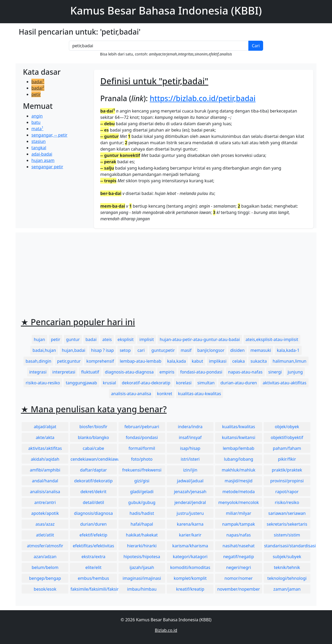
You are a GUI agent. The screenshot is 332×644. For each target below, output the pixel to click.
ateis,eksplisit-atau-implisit (272, 339)
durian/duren (93, 524)
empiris (167, 372)
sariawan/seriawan (287, 513)
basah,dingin (38, 361)
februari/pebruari (142, 427)
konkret (165, 394)
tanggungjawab (81, 383)
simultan (206, 383)
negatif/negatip (239, 557)
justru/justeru (190, 513)
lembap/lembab (239, 448)
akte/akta (45, 437)
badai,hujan (44, 350)
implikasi (218, 361)
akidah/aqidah (45, 459)
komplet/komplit (190, 578)
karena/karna (190, 524)
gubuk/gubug (142, 502)
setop (125, 350)
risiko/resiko (287, 502)
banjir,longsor (211, 350)
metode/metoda (239, 492)
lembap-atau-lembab (141, 361)
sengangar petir (47, 167)
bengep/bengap (45, 578)
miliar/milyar (239, 513)
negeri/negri (239, 567)
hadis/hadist (142, 513)
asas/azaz (45, 524)
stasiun (39, 141)
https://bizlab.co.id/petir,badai (203, 98)
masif (186, 350)
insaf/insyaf (190, 437)
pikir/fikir (287, 459)
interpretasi (64, 372)
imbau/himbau (142, 589)
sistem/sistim (287, 535)
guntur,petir (163, 350)
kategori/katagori (190, 557)
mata (37, 129)
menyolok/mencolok (239, 502)
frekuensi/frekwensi (142, 470)
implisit (147, 339)
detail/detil (94, 502)
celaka (238, 361)
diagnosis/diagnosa (94, 513)
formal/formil (142, 448)
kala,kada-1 (288, 350)
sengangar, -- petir (49, 135)
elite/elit (93, 567)
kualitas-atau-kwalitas (200, 394)
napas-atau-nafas (245, 372)
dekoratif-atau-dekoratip (146, 383)
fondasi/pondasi (142, 437)
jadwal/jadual (190, 481)
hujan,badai (73, 350)
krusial (110, 383)
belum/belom (45, 567)
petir (36, 94)
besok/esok (45, 589)
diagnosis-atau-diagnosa (129, 372)
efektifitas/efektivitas (94, 546)
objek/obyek (287, 427)
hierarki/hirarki (142, 546)
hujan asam (43, 160)
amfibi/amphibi (45, 470)
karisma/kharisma (190, 546)
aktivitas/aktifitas (45, 448)
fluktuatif (90, 372)
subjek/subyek (287, 557)
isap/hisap (190, 448)
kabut (198, 361)
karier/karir (190, 535)
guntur (73, 339)
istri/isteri (190, 459)
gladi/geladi (142, 492)
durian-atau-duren (239, 383)
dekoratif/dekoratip (93, 481)
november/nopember (239, 589)
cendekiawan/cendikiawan (94, 459)
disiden (237, 350)
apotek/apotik (45, 513)
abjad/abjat (45, 427)
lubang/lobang (239, 459)
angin (37, 116)
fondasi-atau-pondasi (201, 372)
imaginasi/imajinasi (142, 578)
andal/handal (45, 481)
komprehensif (100, 361)
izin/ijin (190, 470)
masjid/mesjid (238, 481)
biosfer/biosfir (93, 427)
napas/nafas (239, 535)
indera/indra (190, 427)
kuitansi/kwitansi (239, 437)
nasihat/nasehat (238, 546)
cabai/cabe (93, 448)
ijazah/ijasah (142, 567)
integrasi (38, 372)
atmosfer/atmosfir (45, 546)
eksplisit (125, 339)
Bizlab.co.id (166, 630)
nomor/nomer (239, 578)
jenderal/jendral (190, 502)
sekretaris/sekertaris (287, 524)
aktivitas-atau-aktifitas (284, 383)
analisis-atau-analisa (131, 394)
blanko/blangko (93, 437)
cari (141, 350)
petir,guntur (69, 361)
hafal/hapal (142, 524)
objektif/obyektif (287, 437)
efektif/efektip (93, 535)
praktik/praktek (287, 470)
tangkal (39, 148)
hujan (39, 339)
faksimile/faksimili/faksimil (94, 589)
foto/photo (142, 459)
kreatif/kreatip (190, 589)
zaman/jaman (287, 589)
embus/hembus (94, 578)
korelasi (184, 383)
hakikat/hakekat (142, 535)
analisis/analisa (45, 492)
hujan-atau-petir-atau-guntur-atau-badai (200, 339)
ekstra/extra (93, 557)
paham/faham (287, 448)
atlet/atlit (45, 535)
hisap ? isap (102, 350)
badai (38, 82)
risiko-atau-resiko (43, 383)
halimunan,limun (290, 361)
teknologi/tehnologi (287, 578)
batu (36, 122)
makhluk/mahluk (238, 470)
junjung (295, 372)
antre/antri (45, 502)
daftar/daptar (93, 470)
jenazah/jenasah (190, 492)
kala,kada (176, 361)
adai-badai (42, 154)
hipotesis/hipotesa (142, 557)
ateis (107, 339)
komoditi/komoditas (190, 567)
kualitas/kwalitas (239, 427)
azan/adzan (45, 557)
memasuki (261, 350)
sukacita (259, 361)
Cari (256, 46)
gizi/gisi (142, 481)
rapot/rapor (287, 492)
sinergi (275, 372)
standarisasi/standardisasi (287, 546)
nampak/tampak (239, 524)
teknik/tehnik (287, 567)
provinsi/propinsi (287, 481)
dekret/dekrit (93, 492)
